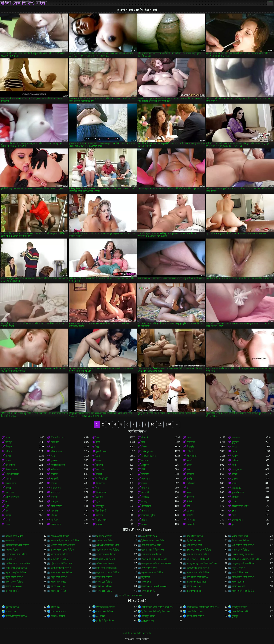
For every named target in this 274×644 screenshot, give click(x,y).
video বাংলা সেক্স (240, 536)
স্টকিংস (235, 456)
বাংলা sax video (59, 582)
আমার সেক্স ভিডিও (105, 541)
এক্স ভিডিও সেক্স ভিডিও (243, 545)
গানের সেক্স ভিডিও (60, 554)
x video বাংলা (148, 621)
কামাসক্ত (100, 470)
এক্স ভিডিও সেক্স (194, 545)
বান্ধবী (99, 474)
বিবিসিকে (100, 483)
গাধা (189, 438)
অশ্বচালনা (191, 442)
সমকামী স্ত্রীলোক (58, 465)
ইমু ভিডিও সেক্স (194, 541)
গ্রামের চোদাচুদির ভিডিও (243, 554)
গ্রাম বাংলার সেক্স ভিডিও (198, 554)
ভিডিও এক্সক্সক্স (58, 616)
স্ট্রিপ (234, 465)
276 (168, 424)
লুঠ (98, 447)
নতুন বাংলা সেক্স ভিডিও (152, 573)
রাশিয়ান (235, 497)
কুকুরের (235, 442)
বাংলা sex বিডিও (59, 591)
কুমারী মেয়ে (101, 451)
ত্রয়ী (98, 456)
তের (53, 447)
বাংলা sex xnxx (194, 586)
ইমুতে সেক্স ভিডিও (240, 541)
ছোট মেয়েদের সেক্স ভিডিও (18, 563)
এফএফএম (56, 488)
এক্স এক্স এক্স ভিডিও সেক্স (108, 545)
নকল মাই (191, 520)
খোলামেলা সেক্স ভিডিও (16, 554)
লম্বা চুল (54, 502)
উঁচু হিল (100, 497)
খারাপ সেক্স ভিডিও (241, 550)
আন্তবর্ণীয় (55, 479)
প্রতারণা (145, 511)
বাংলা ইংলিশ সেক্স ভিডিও (130, 595)
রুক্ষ (188, 506)
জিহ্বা (8, 515)
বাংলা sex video (104, 586)
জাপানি (9, 456)
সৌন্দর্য (190, 451)
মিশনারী (190, 447)
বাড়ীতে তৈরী (102, 479)
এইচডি (235, 460)
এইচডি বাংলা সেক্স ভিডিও (17, 545)
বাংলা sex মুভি (148, 591)
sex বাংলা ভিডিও (195, 536)
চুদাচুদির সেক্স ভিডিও (106, 559)
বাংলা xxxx (11, 612)
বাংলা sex (146, 582)
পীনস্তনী (145, 438)
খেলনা (235, 451)
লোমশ (8, 460)
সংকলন (145, 460)
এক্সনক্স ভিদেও (12, 550)
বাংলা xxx (55, 607)
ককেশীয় (145, 474)
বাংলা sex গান (239, 586)
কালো (235, 474)
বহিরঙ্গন (190, 474)
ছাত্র (98, 502)
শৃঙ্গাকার (54, 460)
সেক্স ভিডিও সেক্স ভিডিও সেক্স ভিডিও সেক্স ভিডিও (158, 607)
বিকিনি (190, 502)
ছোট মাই (55, 442)
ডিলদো (54, 474)
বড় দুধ (9, 442)
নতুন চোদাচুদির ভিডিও (16, 573)
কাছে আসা (237, 470)
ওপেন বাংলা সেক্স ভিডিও (62, 550)
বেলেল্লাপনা (237, 520)
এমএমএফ (237, 488)
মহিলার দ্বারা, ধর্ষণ (240, 506)
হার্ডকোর (236, 438)
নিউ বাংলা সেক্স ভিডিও (197, 577)
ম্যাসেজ (54, 511)
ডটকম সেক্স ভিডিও (105, 563)
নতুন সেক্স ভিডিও (59, 577)
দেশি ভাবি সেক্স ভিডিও (106, 568)
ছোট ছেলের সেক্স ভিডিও (198, 559)
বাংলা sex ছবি (12, 591)
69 (7, 502)
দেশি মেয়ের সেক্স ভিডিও (198, 568)
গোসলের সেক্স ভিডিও (106, 554)
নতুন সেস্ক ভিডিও (104, 577)
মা (188, 488)
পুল (234, 524)
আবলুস (145, 502)
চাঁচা (143, 442)
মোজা (144, 524)
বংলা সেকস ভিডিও (14, 582)
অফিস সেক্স (56, 524)
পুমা (7, 506)
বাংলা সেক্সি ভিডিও (195, 616)
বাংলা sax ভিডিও (104, 582)
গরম (53, 456)
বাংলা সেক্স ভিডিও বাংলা (23, 3)
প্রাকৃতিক (145, 465)
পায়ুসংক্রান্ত (192, 456)
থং (97, 488)
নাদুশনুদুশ (100, 506)
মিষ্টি (143, 470)
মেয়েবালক (146, 506)
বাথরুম (99, 524)
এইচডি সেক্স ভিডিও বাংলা (63, 545)
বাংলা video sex (194, 591)
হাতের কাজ (11, 483)
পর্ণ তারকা (55, 470)
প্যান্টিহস (55, 520)
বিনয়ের (100, 465)
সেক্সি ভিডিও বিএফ (105, 621)
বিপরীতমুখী (101, 511)
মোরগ (235, 479)
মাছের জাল (101, 520)
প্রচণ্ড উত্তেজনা (12, 497)
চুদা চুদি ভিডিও (12, 607)
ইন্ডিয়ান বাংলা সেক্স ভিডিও (154, 541)
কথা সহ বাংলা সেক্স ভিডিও (199, 550)
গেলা (8, 524)
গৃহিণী (235, 483)
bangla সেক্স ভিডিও (60, 536)
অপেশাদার (10, 465)
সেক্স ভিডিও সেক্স (195, 612)
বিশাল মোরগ (11, 470)
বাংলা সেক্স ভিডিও (105, 612)
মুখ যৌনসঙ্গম (238, 492)
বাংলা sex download (197, 582)
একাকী (190, 460)
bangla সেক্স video (14, 536)
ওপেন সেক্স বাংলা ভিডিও (108, 550)
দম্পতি (54, 483)
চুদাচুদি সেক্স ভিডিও (60, 559)
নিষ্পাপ (9, 447)
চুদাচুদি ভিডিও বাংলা (105, 607)
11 (160, 424)
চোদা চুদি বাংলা (148, 616)
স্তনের (235, 502)
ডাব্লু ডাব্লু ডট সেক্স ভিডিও (244, 563)
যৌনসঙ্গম (191, 511)
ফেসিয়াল (191, 483)
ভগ (98, 438)
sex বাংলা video (149, 536)
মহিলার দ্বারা (56, 451)
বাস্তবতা (190, 497)
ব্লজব (8, 438)
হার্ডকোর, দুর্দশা (148, 515)
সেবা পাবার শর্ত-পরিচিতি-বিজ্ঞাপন (137, 633)
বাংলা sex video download (154, 586)
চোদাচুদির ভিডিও (240, 607)
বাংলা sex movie (14, 586)
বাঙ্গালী (190, 515)
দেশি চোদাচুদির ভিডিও (61, 568)
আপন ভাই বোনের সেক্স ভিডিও (65, 541)
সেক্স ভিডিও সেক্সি (240, 612)
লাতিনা (54, 497)
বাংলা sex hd (238, 582)
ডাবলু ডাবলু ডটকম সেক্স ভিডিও (156, 563)
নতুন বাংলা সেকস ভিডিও (108, 573)
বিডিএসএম (101, 492)
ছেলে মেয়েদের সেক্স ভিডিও (154, 559)
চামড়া (189, 465)
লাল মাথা (146, 479)
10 (152, 424)
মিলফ (144, 447)
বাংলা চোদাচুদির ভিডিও (16, 616)
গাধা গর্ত (145, 488)
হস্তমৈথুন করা (147, 451)
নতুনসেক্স (146, 577)
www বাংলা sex (13, 541)
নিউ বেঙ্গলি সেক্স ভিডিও (243, 577)
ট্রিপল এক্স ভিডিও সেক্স (61, 563)
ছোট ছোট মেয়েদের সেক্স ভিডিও (247, 559)
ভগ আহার (56, 492)
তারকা (144, 483)
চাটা (234, 515)
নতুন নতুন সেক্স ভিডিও (61, 573)
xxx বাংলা (101, 616)
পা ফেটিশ (191, 524)
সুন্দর (234, 447)
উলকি (189, 479)
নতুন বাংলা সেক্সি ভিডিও (198, 573)
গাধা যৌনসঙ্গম (12, 474)
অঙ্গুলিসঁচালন (149, 456)
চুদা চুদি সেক (11, 559)
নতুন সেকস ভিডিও (14, 577)
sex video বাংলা (104, 536)
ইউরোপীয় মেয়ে (58, 438)
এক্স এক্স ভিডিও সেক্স (151, 545)
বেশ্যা (98, 460)
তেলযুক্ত (145, 497)
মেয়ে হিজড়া (56, 506)
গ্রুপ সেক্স (10, 492)
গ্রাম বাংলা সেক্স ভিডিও (152, 554)
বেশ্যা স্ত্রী (145, 492)
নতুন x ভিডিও (239, 568)
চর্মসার (8, 479)
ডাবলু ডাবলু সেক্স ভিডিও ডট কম (202, 563)
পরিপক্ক (54, 515)
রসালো (99, 515)
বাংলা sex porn (58, 586)
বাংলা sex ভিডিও (104, 591)
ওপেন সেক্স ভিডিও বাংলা (153, 550)
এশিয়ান (9, 451)
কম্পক (8, 488)
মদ (7, 511)
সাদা (98, 442)
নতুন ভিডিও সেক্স (240, 573)
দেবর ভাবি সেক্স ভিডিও (16, 568)
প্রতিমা (144, 520)
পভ (188, 470)
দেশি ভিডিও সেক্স (149, 568)
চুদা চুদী (235, 616)
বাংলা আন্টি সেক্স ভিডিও (243, 591)
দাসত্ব (189, 492)
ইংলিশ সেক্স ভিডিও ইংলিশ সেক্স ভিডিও (158, 612)
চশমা (234, 511)
